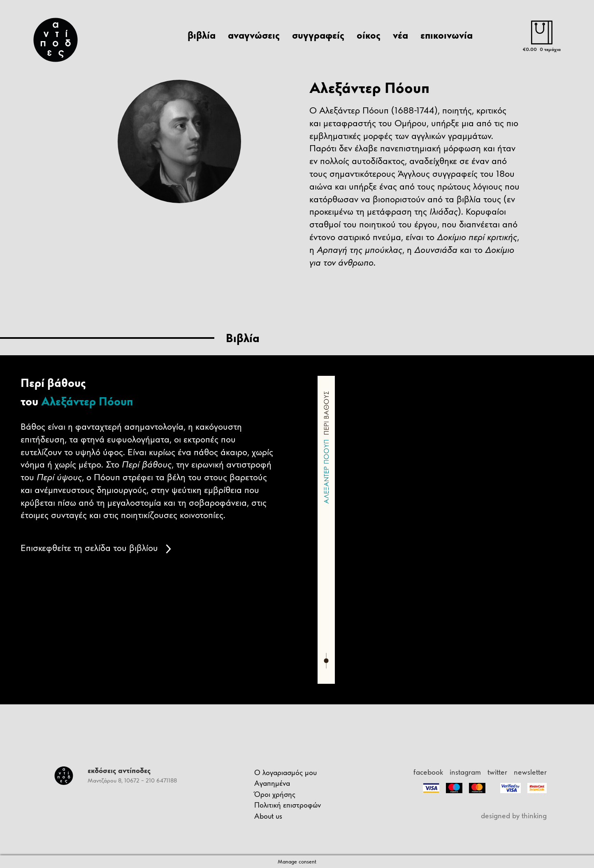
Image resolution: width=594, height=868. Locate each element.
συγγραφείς (318, 35)
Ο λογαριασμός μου (285, 772)
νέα (400, 35)
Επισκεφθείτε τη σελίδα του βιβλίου (96, 548)
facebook (428, 772)
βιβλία (202, 35)
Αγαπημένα (272, 783)
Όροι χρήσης (275, 794)
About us (268, 816)
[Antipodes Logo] (58, 40)
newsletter (530, 772)
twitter (497, 772)
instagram (465, 772)
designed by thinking (514, 816)
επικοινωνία (447, 35)
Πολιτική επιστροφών (288, 805)
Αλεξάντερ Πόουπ (87, 401)
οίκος (369, 35)
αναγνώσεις (254, 35)
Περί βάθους (53, 383)
